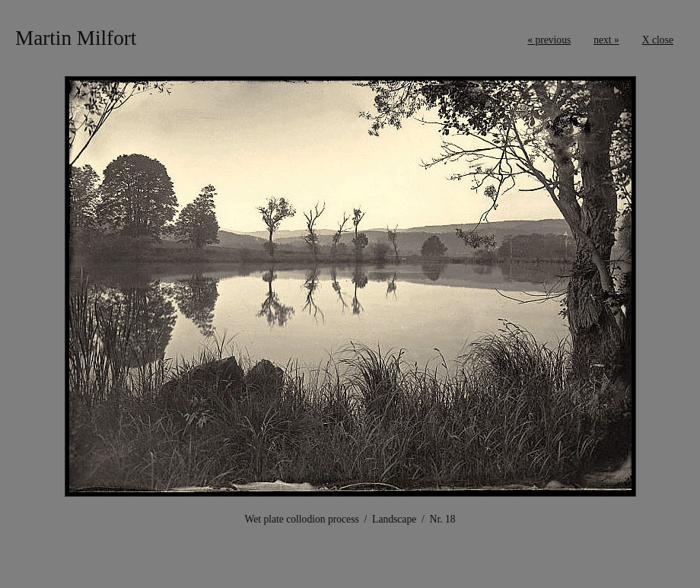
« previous (549, 40)
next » (606, 40)
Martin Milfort (76, 38)
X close (658, 40)
